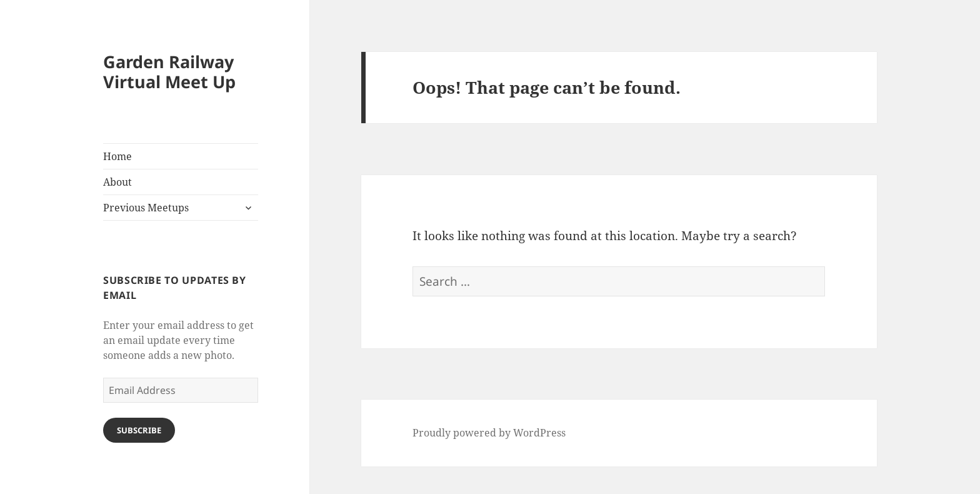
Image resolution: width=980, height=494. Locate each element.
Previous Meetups (146, 208)
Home (117, 156)
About (117, 182)
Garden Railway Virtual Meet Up (169, 72)
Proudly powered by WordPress (489, 433)
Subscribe (139, 430)
